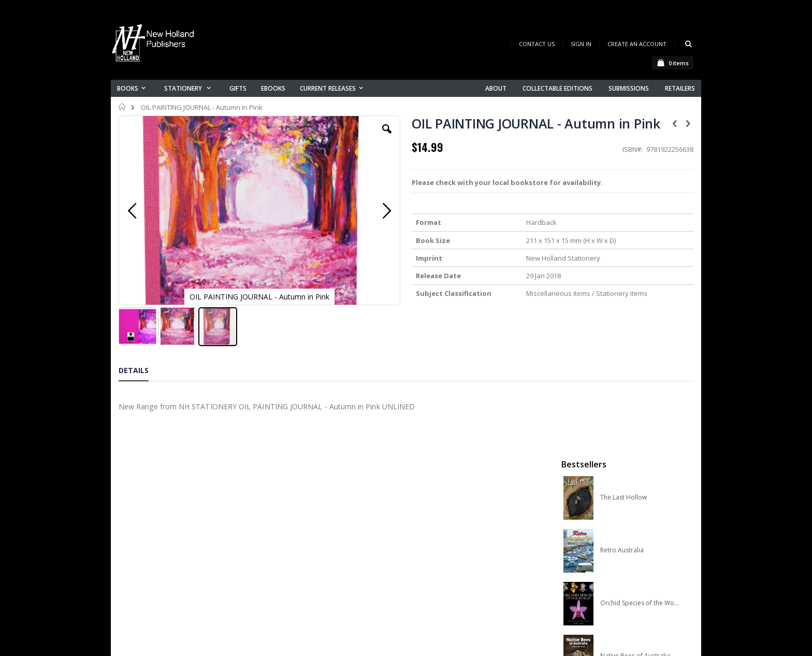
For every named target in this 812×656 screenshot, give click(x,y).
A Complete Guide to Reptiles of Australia (640, 382)
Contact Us (537, 44)
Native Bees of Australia (635, 329)
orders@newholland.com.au (188, 557)
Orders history (301, 554)
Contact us (295, 527)
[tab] (141, 364)
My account (296, 540)
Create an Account (637, 44)
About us (292, 513)
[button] (316, 137)
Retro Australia (622, 223)
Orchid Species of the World (640, 276)
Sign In (581, 44)
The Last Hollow (624, 170)
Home (122, 107)
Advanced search (307, 567)
